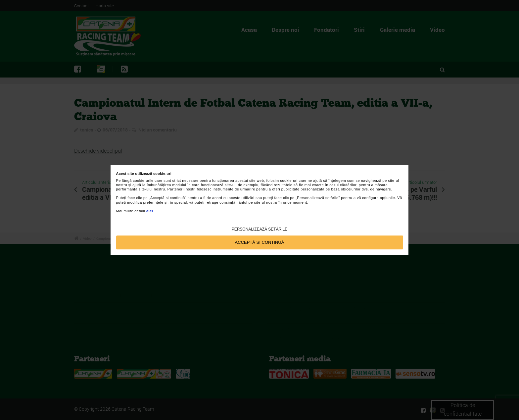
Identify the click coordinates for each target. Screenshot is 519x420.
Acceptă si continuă (260, 242)
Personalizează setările (260, 229)
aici (150, 211)
